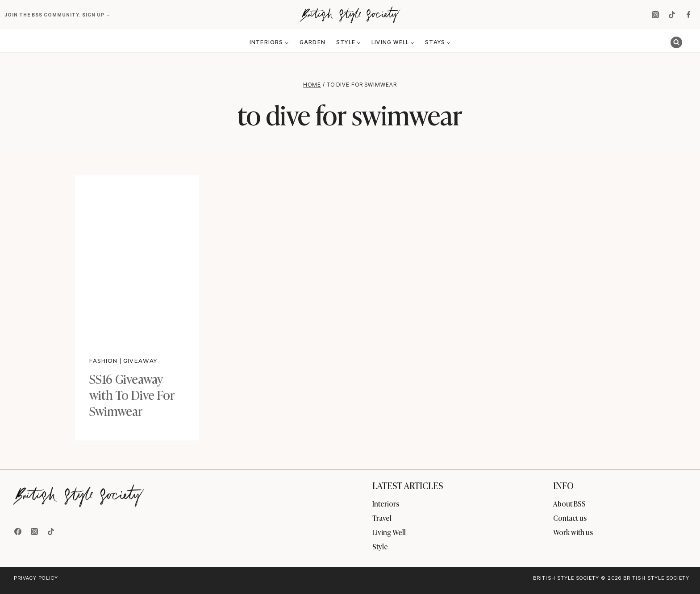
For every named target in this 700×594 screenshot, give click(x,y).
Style (380, 546)
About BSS (569, 503)
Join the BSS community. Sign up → (58, 15)
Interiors (386, 503)
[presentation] (137, 258)
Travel (382, 518)
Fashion (103, 361)
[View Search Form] (676, 42)
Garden (312, 42)
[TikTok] (672, 15)
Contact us (570, 518)
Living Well (389, 532)
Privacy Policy (36, 578)
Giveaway (141, 361)
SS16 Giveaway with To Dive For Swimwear (132, 395)
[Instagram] (655, 15)
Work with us (573, 532)
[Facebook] (688, 15)
